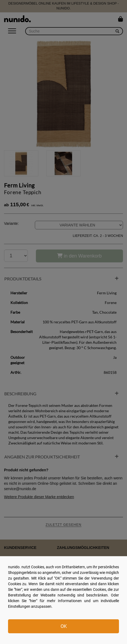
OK (64, 626)
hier (18, 589)
